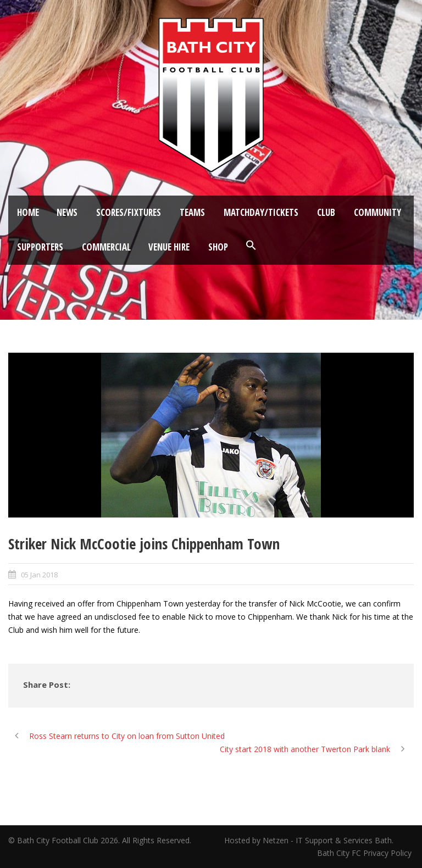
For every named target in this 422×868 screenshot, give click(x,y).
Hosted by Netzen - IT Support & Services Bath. (309, 840)
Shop (218, 247)
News (67, 212)
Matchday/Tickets (261, 212)
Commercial (106, 247)
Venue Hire (169, 247)
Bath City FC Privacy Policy (365, 853)
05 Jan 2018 (39, 575)
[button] (251, 246)
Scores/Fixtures (129, 212)
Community (377, 212)
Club (326, 212)
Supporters (40, 247)
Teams (192, 212)
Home (28, 212)
